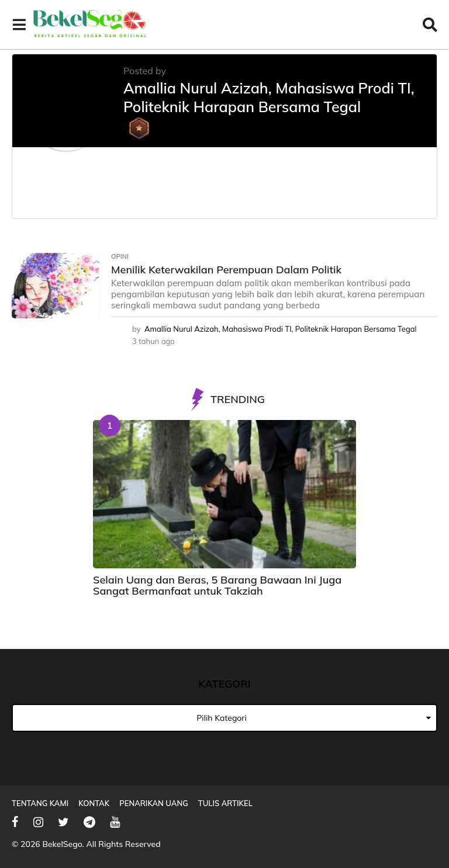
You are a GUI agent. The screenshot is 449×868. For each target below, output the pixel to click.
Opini (120, 256)
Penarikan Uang (154, 803)
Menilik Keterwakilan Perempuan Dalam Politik (226, 270)
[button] (19, 25)
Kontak (94, 803)
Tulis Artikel (225, 803)
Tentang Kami (40, 803)
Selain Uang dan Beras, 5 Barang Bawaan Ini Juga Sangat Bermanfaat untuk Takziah (217, 585)
